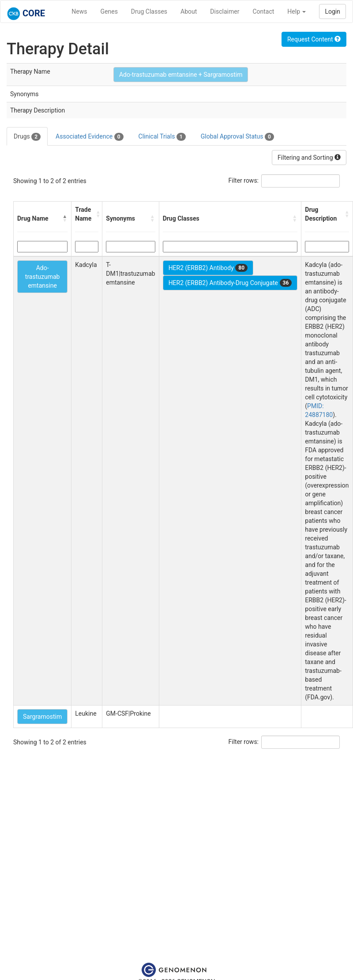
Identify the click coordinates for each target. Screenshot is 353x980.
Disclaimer (225, 11)
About (189, 11)
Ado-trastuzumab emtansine (43, 277)
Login (332, 11)
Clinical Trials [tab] (162, 137)
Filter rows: (244, 180)
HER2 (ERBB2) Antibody (208, 268)
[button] (65, 218)
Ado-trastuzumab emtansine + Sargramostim (181, 75)
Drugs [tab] (27, 137)
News (79, 11)
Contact (263, 11)
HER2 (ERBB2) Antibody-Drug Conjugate (230, 283)
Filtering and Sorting (309, 158)
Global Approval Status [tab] (237, 137)
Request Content (314, 39)
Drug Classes (149, 11)
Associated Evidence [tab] (89, 137)
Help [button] (297, 11)
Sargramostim (42, 717)
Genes (109, 11)
